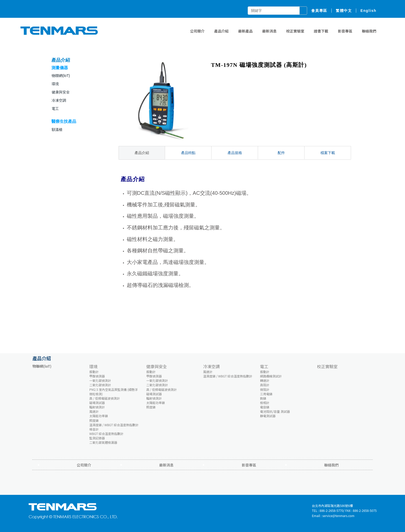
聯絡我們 (369, 31)
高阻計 (265, 385)
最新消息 (269, 31)
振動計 (94, 372)
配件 (281, 153)
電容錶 (265, 407)
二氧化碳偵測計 (100, 385)
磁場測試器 (97, 403)
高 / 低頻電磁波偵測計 (105, 398)
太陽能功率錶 (99, 416)
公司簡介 (197, 31)
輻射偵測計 (97, 407)
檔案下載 (328, 153)
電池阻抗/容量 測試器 (275, 411)
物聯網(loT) (42, 366)
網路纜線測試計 (271, 376)
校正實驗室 (295, 31)
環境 (94, 366)
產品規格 (235, 153)
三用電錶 (266, 394)
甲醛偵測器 (97, 376)
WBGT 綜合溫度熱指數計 (106, 434)
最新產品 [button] (245, 31)
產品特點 (188, 153)
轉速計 (265, 380)
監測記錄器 (97, 438)
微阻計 (265, 389)
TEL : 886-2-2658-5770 (328, 510)
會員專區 (319, 11)
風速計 (94, 411)
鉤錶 (263, 398)
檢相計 (265, 403)
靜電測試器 (268, 416)
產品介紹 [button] (221, 31)
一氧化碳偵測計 (100, 380)
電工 (264, 366)
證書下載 (321, 31)
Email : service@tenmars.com (333, 516)
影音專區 (345, 31)
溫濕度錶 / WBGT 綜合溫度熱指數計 (114, 425)
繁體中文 (344, 11)
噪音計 (94, 429)
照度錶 (94, 420)
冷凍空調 (212, 366)
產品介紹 (142, 153)
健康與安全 (61, 92)
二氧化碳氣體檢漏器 (103, 442)
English (368, 11)
